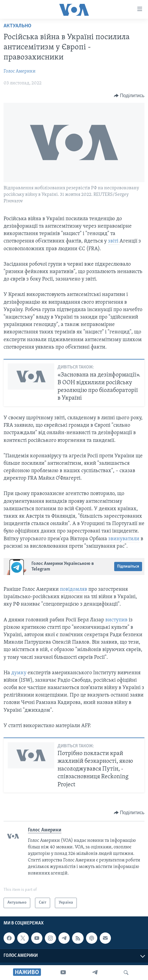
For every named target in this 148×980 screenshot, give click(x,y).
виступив (116, 620)
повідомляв (74, 589)
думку (19, 673)
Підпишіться (128, 567)
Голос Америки (20, 71)
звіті (114, 241)
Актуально (17, 26)
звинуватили (124, 539)
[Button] (129, 96)
